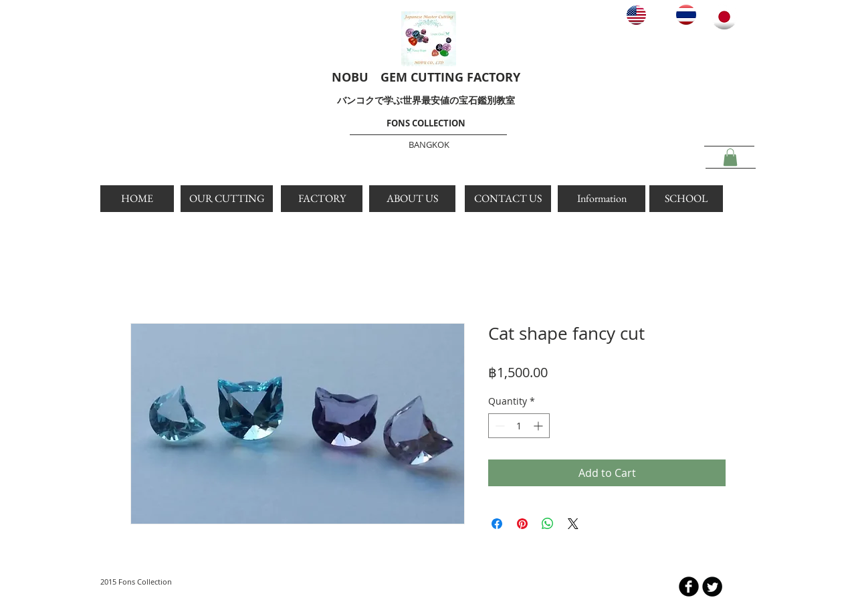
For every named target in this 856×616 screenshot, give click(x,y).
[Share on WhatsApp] (548, 524)
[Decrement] (499, 426)
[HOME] (137, 199)
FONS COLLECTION (426, 123)
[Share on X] (573, 524)
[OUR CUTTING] (227, 199)
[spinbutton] (519, 426)
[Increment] (539, 426)
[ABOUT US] (412, 199)
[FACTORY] (322, 199)
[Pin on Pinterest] (522, 524)
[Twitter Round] (712, 587)
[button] (730, 157)
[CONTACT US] (508, 199)
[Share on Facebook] (497, 524)
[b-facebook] (689, 587)
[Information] (602, 199)
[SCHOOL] (686, 199)
